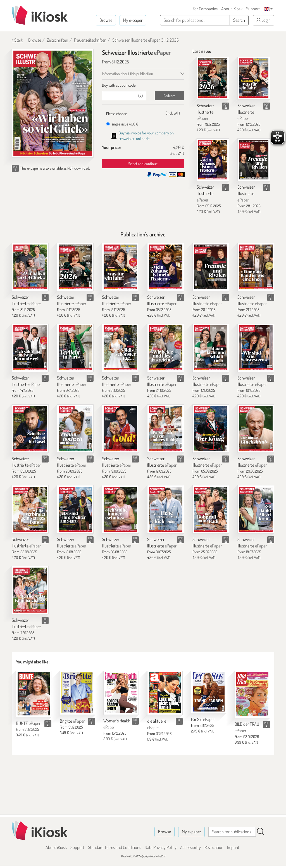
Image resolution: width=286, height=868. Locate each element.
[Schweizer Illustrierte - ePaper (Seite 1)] (53, 103)
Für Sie (203, 719)
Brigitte (72, 721)
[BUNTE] (34, 694)
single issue (122, 124)
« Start (17, 40)
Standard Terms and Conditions (115, 847)
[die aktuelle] (165, 693)
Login (264, 20)
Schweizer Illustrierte (205, 112)
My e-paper (133, 20)
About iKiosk (232, 9)
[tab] (143, 85)
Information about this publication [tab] (127, 74)
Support (253, 9)
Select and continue (143, 164)
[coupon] (118, 96)
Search (239, 20)
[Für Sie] (209, 692)
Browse (106, 20)
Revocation (214, 847)
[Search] (261, 832)
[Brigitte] (78, 693)
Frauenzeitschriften (90, 40)
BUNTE (28, 723)
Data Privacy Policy (161, 847)
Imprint (233, 847)
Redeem (169, 96)
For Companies (205, 9)
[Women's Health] (121, 693)
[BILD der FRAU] (252, 694)
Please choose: (117, 114)
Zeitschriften (58, 40)
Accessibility (190, 847)
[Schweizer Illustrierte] (213, 78)
